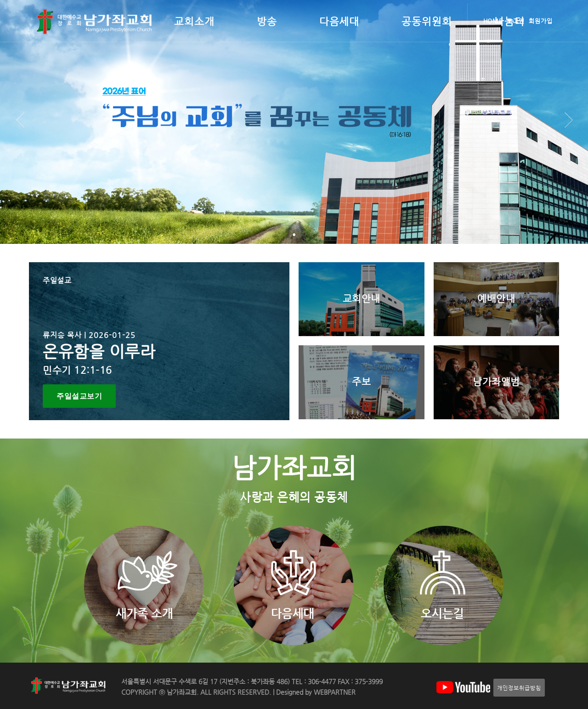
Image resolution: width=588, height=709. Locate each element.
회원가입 (541, 21)
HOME (493, 21)
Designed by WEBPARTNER (315, 692)
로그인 (516, 21)
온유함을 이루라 (99, 351)
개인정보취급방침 (519, 688)
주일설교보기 (79, 396)
